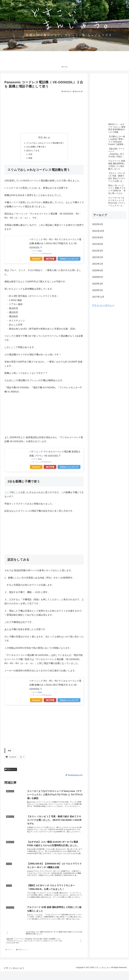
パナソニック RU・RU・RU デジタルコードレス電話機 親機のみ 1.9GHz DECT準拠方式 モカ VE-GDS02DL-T (55, 245)
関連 (29, 159)
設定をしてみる (32, 151)
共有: (30, 155)
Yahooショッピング (69, 260)
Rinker (40, 252)
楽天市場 (50, 260)
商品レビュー (11, 771)
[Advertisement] (44, 112)
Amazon (36, 260)
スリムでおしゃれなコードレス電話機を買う (45, 143)
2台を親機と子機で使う (36, 147)
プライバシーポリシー (103, 305)
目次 (41, 137)
